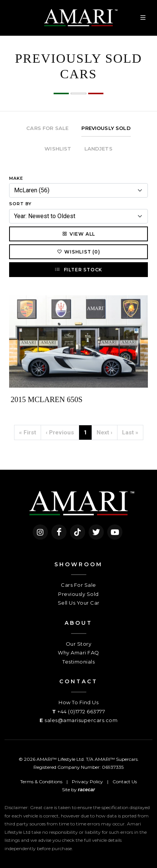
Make (16, 178)
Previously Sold (78, 594)
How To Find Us (78, 702)
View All (78, 234)
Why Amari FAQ (78, 653)
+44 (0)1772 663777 (81, 711)
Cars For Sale (78, 585)
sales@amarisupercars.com (81, 720)
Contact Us (125, 782)
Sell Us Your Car (79, 603)
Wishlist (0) (78, 252)
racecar (86, 790)
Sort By (20, 204)
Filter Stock (78, 269)
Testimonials (78, 662)
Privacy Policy (87, 782)
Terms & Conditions (41, 782)
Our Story (79, 644)
